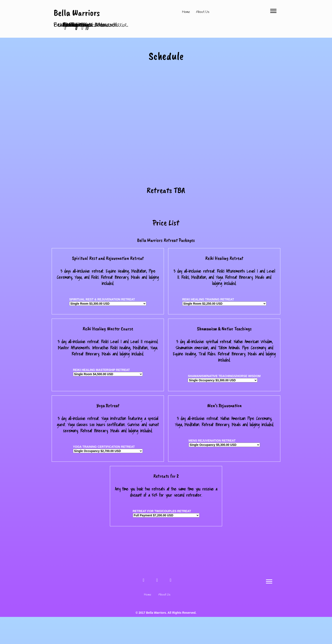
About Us (203, 12)
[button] (144, 607)
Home (186, 12)
